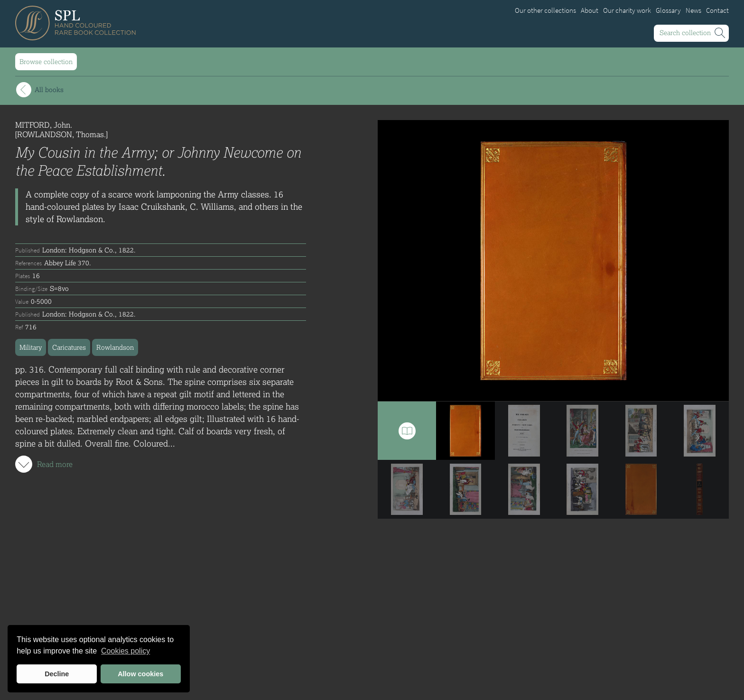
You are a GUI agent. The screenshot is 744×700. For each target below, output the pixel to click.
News (693, 10)
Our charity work (627, 10)
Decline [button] (57, 674)
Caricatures (69, 347)
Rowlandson (115, 347)
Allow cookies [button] (140, 674)
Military (31, 347)
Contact (717, 10)
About (590, 10)
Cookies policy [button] (126, 651)
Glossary (668, 10)
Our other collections (545, 10)
